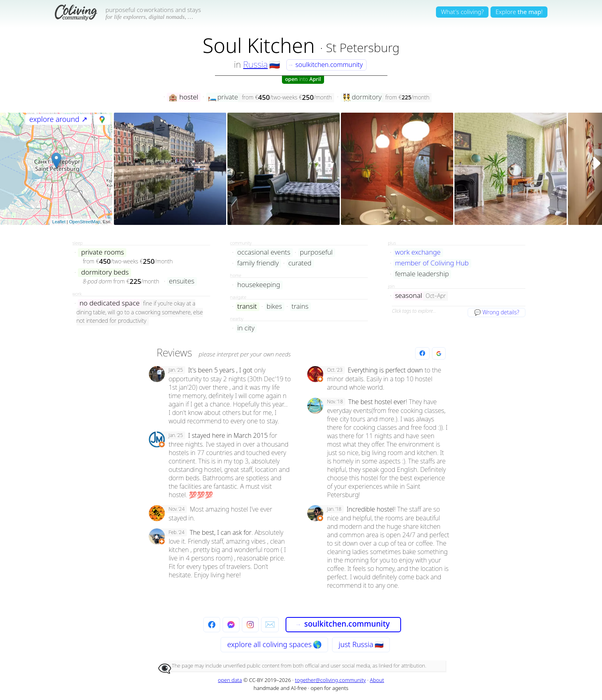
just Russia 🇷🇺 (361, 644)
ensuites (181, 281)
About (377, 680)
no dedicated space (109, 303)
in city (246, 328)
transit (247, 307)
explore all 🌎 (274, 644)
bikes (274, 307)
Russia (255, 64)
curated (300, 263)
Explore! (519, 12)
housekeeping (259, 285)
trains (300, 307)
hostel (183, 97)
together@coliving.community (330, 680)
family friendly (258, 263)
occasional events (264, 252)
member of (432, 263)
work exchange (418, 252)
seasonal (409, 296)
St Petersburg (363, 48)
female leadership (422, 274)
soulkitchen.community (325, 65)
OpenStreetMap (85, 222)
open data (230, 680)
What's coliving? (462, 12)
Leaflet (59, 222)
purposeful (316, 252)
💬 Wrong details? (497, 312)
